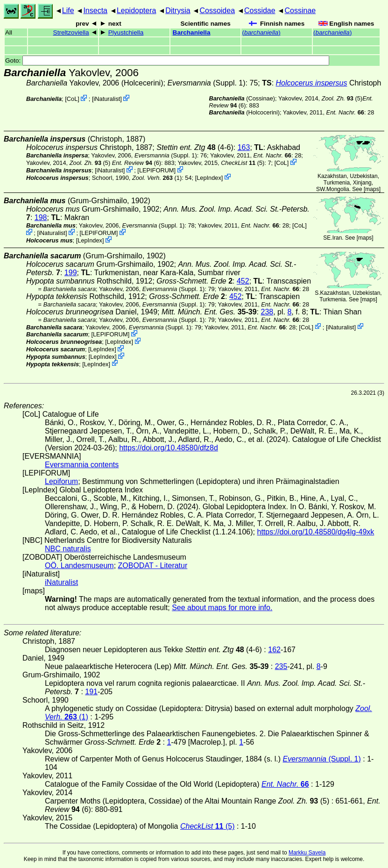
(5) (342, 98)
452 (243, 281)
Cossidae (260, 11)
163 (244, 147)
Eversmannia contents (82, 465)
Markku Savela (307, 853)
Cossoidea (217, 11)
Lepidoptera (137, 11)
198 (41, 217)
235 (281, 666)
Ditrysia (178, 11)
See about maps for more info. (222, 608)
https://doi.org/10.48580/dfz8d (169, 448)
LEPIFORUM (157, 170)
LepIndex (209, 177)
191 (91, 692)
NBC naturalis (68, 549)
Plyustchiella (126, 32)
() (261, 32)
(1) (157, 177)
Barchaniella (192, 32)
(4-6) (195, 147)
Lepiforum (61, 481)
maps (372, 189)
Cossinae (300, 11)
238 (267, 312)
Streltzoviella (71, 32)
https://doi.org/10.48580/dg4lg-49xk (315, 532)
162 (274, 650)
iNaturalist (107, 99)
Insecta (95, 11)
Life (68, 11)
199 (71, 273)
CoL (72, 99)
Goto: (167, 60)
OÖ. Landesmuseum (79, 566)
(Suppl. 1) (206, 83)
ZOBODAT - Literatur (153, 566)
